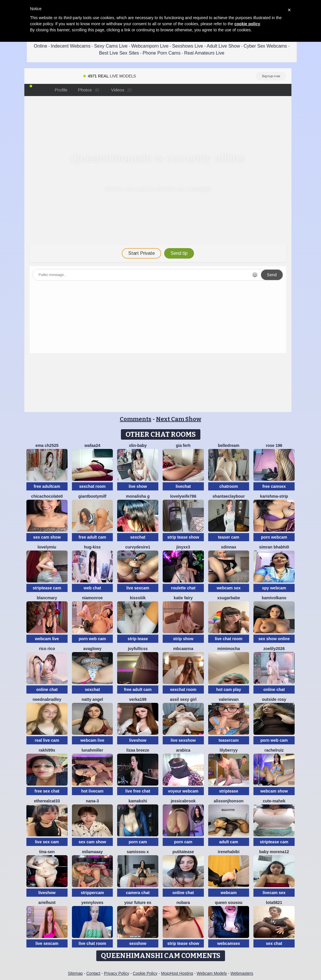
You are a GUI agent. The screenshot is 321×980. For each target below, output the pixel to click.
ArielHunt (47, 903)
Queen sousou (229, 903)
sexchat (138, 537)
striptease (228, 791)
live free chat (138, 791)
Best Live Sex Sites (119, 53)
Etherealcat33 (47, 801)
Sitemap (75, 973)
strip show (183, 639)
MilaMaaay (93, 852)
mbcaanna (183, 649)
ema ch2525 (47, 445)
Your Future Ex (138, 903)
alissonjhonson (229, 801)
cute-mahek (274, 801)
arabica (183, 750)
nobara (183, 903)
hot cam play (229, 690)
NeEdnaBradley (47, 699)
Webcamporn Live (150, 46)
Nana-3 (92, 801)
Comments (136, 419)
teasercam (229, 740)
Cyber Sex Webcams (265, 46)
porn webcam (274, 537)
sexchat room (92, 486)
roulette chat (183, 588)
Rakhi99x (47, 750)
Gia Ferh (183, 445)
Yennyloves (92, 903)
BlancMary (47, 598)
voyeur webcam (183, 791)
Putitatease (183, 852)
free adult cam (92, 537)
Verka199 (138, 699)
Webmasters (242, 973)
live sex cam (47, 842)
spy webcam (274, 588)
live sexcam (138, 588)
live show (138, 486)
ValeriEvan (229, 699)
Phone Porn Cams (162, 53)
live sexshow (183, 740)
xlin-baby (138, 445)
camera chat (138, 893)
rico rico (47, 649)
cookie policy (247, 24)
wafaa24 (92, 445)
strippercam (92, 893)
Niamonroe (93, 598)
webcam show (274, 791)
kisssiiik (138, 598)
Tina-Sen (47, 852)
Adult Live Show (223, 46)
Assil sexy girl (183, 699)
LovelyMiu (47, 547)
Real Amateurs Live (204, 53)
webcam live (47, 639)
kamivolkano (274, 598)
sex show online (274, 639)
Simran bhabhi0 (274, 547)
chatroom (229, 486)
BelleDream (228, 445)
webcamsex (229, 943)
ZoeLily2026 (274, 649)
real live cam (47, 740)
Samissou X (138, 852)
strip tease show (183, 537)
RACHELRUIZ (274, 750)
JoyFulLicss (138, 649)
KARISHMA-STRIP (274, 496)
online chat (47, 690)
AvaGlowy (92, 649)
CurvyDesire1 (138, 547)
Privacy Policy (116, 973)
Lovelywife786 (183, 496)
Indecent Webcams (71, 46)
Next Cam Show (179, 419)
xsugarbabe (229, 598)
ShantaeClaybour (229, 496)
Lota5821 (274, 903)
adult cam (229, 842)
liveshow (138, 740)
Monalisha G (138, 496)
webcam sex (229, 588)
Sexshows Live (188, 46)
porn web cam (92, 639)
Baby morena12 (274, 852)
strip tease (138, 639)
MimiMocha (229, 649)
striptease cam (47, 588)
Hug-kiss (93, 547)
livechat (183, 486)
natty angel (93, 699)
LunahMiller (92, 750)
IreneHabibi (229, 852)
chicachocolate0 (47, 496)
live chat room (229, 639)
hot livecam (92, 791)
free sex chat (47, 791)
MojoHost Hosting (177, 973)
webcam (229, 893)
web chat (93, 588)
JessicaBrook (183, 801)
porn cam (138, 842)
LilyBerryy (228, 750)
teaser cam (229, 537)
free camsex (274, 486)
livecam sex (274, 893)
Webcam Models (212, 973)
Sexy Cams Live (111, 46)
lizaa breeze (138, 750)
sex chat (274, 943)
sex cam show (47, 537)
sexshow (138, 943)
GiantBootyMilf (92, 496)
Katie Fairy (183, 598)
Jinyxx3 (183, 547)
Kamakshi (138, 801)
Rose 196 (274, 445)
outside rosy (274, 699)
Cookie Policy (145, 973)
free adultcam (47, 486)
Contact (93, 973)
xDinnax (229, 547)
